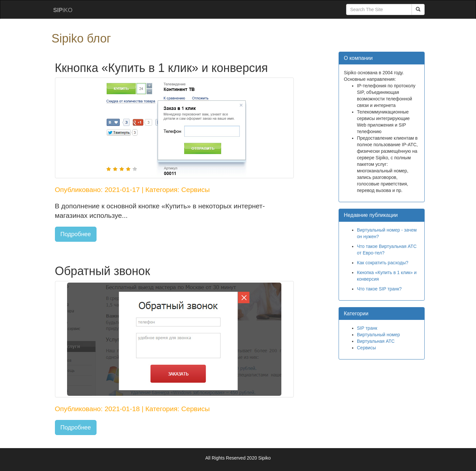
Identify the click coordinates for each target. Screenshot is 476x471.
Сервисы (366, 348)
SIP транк (367, 328)
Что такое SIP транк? (379, 289)
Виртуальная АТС (376, 341)
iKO (63, 10)
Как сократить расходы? (383, 263)
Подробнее (76, 234)
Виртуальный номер (379, 335)
